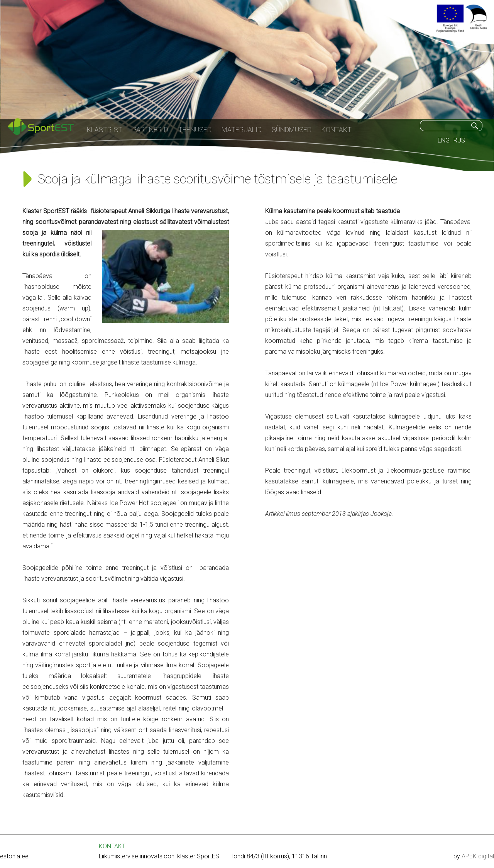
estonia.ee (14, 856)
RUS (459, 140)
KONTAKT (112, 846)
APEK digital (478, 856)
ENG (444, 140)
